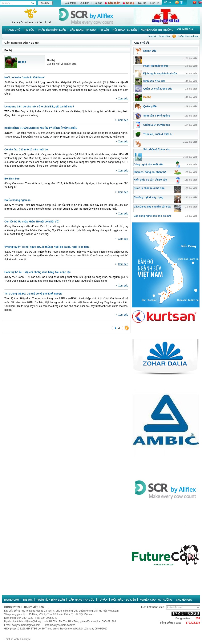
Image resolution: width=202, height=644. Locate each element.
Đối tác (142, 3)
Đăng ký (152, 36)
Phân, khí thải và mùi (156, 66)
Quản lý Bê (150, 106)
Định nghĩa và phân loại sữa (160, 74)
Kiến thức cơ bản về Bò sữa (150, 180)
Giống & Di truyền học (157, 125)
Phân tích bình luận (52, 30)
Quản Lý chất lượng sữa (158, 89)
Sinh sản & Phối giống (157, 116)
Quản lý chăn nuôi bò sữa (149, 188)
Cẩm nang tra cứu (83, 30)
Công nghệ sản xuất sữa (148, 165)
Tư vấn (104, 30)
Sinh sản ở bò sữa (154, 81)
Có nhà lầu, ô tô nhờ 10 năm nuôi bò (26, 150)
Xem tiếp (123, 99)
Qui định (84, 3)
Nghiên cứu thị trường (157, 30)
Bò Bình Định (12, 179)
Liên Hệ (155, 3)
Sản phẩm (114, 3)
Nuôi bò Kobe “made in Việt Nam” (25, 78)
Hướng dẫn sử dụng (187, 36)
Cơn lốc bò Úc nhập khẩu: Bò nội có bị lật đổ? (32, 222)
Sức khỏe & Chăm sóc (157, 149)
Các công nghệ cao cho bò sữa (152, 216)
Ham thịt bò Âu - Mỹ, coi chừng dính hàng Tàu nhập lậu (37, 272)
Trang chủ (13, 30)
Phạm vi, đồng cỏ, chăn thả (150, 172)
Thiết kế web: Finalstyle (17, 639)
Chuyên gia (185, 29)
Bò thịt (35, 43)
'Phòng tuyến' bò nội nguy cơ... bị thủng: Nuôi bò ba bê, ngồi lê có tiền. (47, 247)
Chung (130, 3)
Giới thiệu (70, 3)
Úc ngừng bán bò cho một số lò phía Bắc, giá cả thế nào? (39, 107)
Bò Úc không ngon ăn (17, 200)
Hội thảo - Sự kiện (125, 30)
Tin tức (29, 30)
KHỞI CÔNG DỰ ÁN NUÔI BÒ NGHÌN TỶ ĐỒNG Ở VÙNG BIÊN (41, 128)
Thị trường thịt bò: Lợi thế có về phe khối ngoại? (33, 294)
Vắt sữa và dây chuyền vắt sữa (152, 207)
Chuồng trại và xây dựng (148, 197)
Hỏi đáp (98, 3)
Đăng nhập (164, 36)
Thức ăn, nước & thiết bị (158, 134)
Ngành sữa (150, 51)
